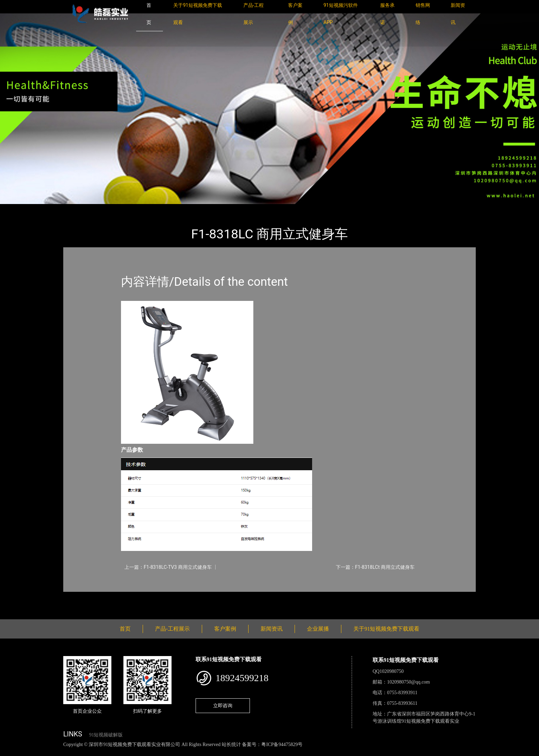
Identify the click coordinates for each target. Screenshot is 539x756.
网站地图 (10, 752)
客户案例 (225, 629)
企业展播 (318, 629)
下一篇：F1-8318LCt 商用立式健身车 (375, 567)
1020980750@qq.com (409, 682)
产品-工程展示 (104, 209)
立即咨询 (223, 706)
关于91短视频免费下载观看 (386, 629)
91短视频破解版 (106, 735)
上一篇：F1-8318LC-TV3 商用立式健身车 (168, 567)
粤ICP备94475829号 (282, 744)
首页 (75, 209)
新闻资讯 (272, 629)
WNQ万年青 (142, 209)
